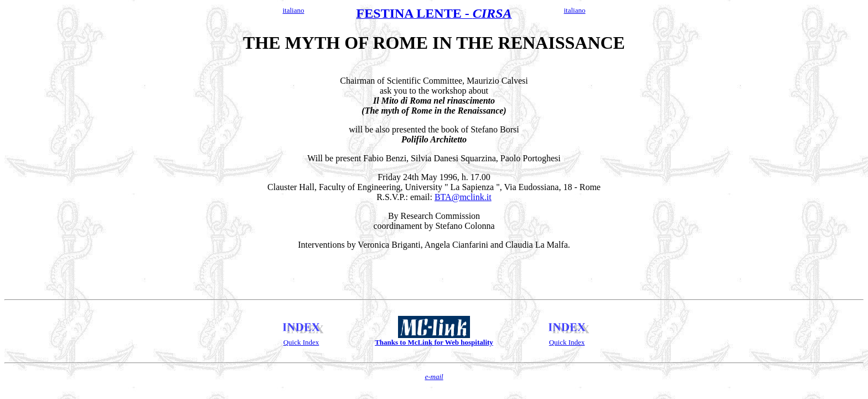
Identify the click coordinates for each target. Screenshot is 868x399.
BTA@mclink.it (463, 199)
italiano (294, 10)
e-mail (434, 385)
